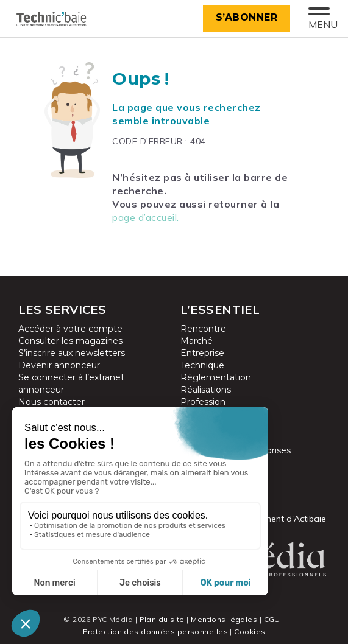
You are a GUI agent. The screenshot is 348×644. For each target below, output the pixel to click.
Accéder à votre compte (70, 329)
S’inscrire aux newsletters (72, 353)
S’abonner (247, 17)
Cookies (250, 632)
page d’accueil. (146, 217)
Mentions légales (224, 619)
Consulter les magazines (70, 341)
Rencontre (203, 329)
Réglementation (216, 377)
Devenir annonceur (59, 365)
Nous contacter (51, 402)
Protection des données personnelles (155, 632)
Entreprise (202, 353)
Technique (202, 365)
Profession (203, 402)
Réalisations (206, 390)
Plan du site (162, 619)
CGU (272, 619)
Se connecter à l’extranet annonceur (71, 383)
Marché (197, 341)
